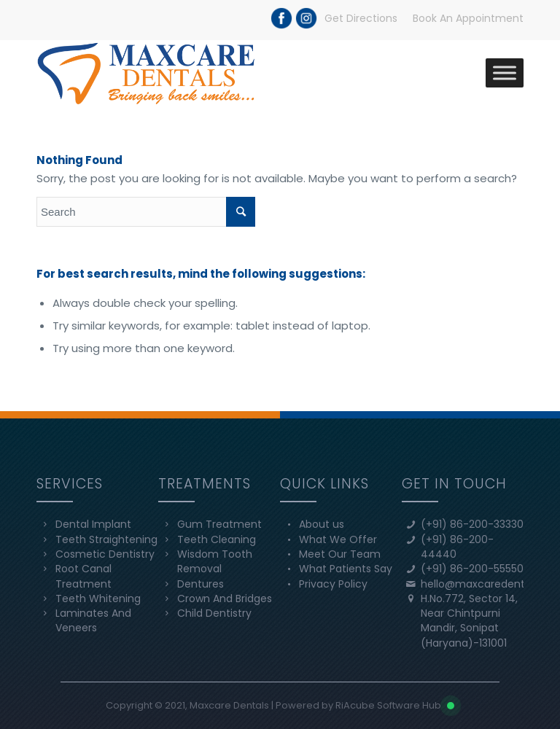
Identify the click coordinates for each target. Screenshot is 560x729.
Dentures (201, 584)
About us (322, 524)
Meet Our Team (340, 554)
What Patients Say (346, 569)
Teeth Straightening (106, 539)
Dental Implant (93, 524)
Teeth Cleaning (217, 539)
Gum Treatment (219, 524)
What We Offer (338, 539)
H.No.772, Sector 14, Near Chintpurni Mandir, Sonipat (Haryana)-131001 (469, 621)
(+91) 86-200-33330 (472, 524)
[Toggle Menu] (505, 73)
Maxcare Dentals (229, 705)
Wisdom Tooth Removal (215, 561)
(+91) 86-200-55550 (472, 569)
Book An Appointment (468, 18)
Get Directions (361, 18)
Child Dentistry (214, 613)
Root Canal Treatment (83, 576)
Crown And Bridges (225, 599)
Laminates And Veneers (93, 620)
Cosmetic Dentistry (105, 554)
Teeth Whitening (98, 599)
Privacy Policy (333, 584)
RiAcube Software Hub (388, 705)
